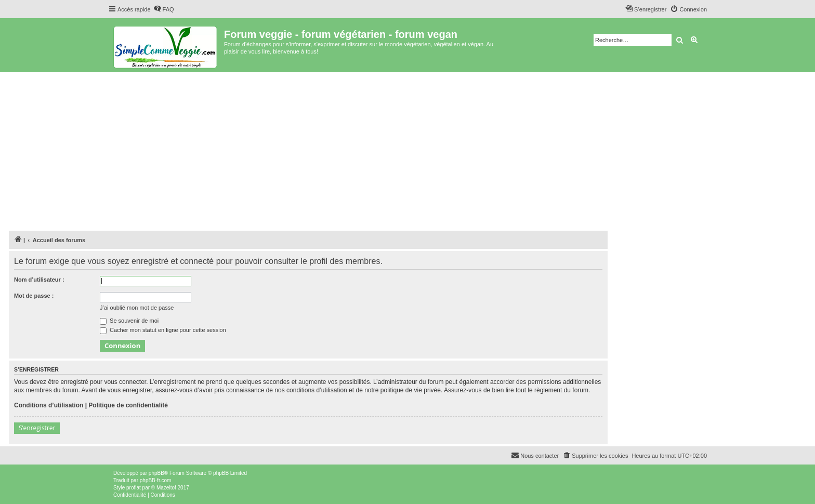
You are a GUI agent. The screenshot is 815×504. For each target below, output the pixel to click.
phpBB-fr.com (156, 480)
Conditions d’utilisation (49, 405)
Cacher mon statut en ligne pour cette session (163, 330)
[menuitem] (164, 9)
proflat (134, 488)
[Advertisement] (407, 150)
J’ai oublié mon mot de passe (137, 308)
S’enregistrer (37, 428)
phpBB (156, 473)
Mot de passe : (34, 296)
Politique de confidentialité (128, 405)
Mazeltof (166, 488)
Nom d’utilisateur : (39, 280)
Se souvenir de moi (129, 321)
